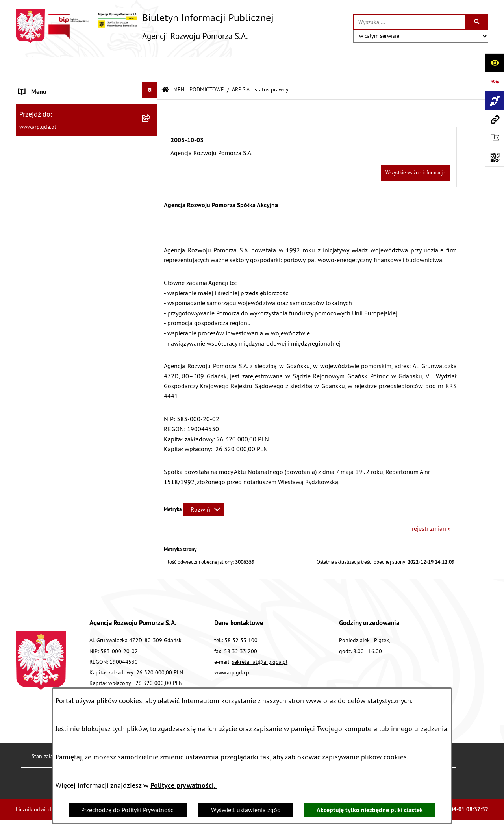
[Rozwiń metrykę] (204, 487)
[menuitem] (87, 112)
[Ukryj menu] (150, 67)
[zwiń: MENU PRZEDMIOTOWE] (151, 158)
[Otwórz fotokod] (495, 157)
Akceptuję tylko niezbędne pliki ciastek (370, 810)
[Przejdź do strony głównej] (145, 26)
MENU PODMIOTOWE (199, 67)
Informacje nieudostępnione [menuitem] (57, 443)
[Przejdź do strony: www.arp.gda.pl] (495, 119)
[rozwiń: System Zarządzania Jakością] (151, 351)
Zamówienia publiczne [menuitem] (49, 424)
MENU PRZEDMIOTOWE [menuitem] (51, 159)
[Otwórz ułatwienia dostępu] (495, 63)
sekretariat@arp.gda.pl (260, 639)
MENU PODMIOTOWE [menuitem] (48, 88)
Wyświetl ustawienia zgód (246, 810)
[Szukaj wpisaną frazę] (477, 22)
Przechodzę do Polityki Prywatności (128, 810)
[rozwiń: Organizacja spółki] (151, 230)
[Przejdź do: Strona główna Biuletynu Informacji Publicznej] (165, 67)
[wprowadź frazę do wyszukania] (410, 22)
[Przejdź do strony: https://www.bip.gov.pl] (495, 81)
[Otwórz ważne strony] (495, 138)
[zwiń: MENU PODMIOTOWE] (151, 86)
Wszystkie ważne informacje (415, 150)
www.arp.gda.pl (233, 649)
